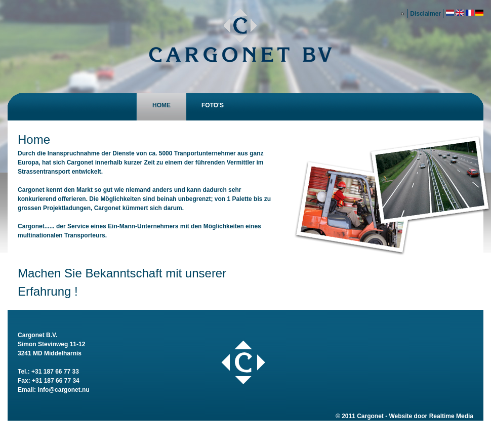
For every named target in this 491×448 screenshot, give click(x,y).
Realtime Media (451, 416)
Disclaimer (425, 14)
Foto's (213, 105)
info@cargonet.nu (63, 390)
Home (161, 105)
